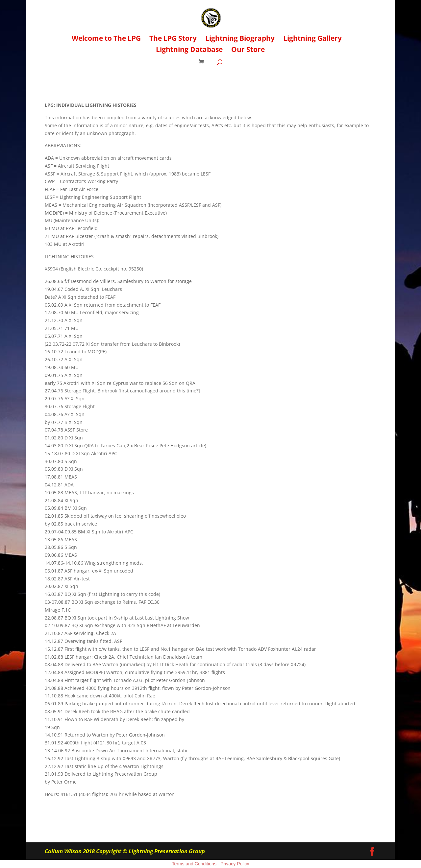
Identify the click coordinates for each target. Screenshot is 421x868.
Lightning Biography (240, 39)
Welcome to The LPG (106, 39)
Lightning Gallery (312, 39)
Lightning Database (189, 50)
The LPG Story (173, 39)
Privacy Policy (235, 864)
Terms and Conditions (194, 864)
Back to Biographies (82, 88)
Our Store (248, 50)
